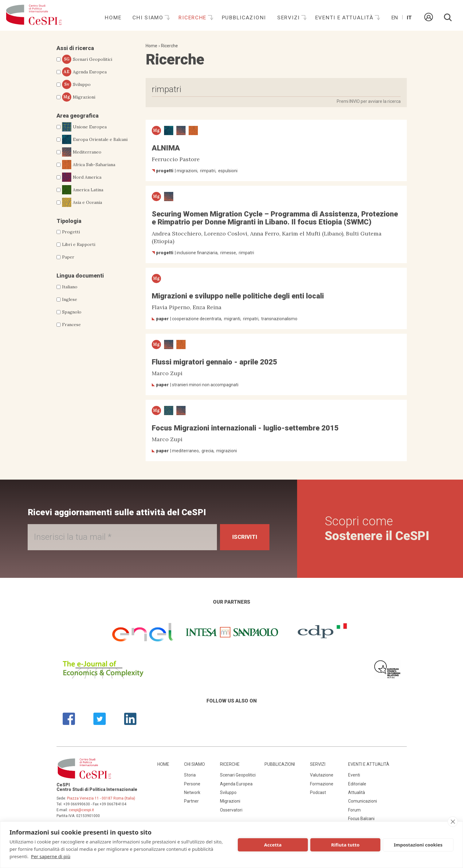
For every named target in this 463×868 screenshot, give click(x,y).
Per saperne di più (51, 856)
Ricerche (193, 18)
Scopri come (377, 529)
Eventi (354, 775)
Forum (354, 810)
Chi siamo (149, 18)
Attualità (357, 792)
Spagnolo (72, 312)
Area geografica (78, 116)
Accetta (273, 845)
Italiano (70, 287)
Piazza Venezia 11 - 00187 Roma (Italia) (101, 798)
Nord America (82, 177)
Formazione (322, 784)
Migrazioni (79, 97)
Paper (68, 257)
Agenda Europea (84, 72)
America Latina (83, 190)
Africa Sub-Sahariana (89, 165)
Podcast (318, 792)
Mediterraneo (82, 152)
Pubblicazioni (244, 18)
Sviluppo (76, 84)
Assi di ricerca (75, 48)
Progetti (71, 232)
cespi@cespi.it (81, 810)
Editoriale (357, 784)
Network (192, 792)
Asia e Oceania (82, 202)
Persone (192, 784)
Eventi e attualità (345, 18)
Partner (191, 801)
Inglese (70, 299)
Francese (71, 325)
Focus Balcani (361, 819)
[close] (453, 822)
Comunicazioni (363, 801)
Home (113, 18)
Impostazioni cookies (418, 845)
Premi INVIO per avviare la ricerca (369, 101)
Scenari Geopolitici (87, 59)
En (395, 18)
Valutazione (322, 775)
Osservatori (231, 810)
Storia (190, 775)
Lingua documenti (80, 276)
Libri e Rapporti (79, 244)
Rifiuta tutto (345, 845)
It (409, 18)
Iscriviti (245, 537)
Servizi (289, 18)
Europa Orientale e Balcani (95, 139)
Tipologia (69, 221)
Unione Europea (84, 127)
